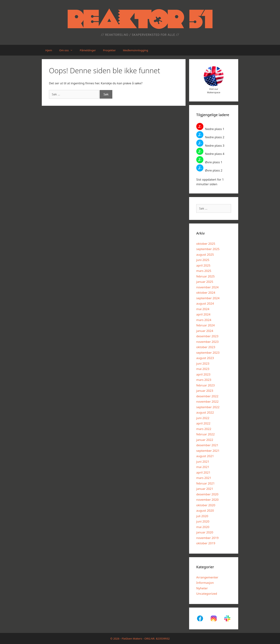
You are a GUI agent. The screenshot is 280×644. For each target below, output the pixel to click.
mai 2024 (203, 309)
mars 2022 (204, 429)
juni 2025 (203, 260)
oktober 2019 (206, 543)
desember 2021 (207, 445)
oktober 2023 (206, 347)
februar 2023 (205, 385)
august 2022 (205, 412)
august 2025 (205, 254)
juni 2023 (203, 363)
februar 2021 (205, 483)
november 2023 (207, 342)
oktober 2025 (206, 244)
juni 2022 (203, 418)
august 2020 (205, 510)
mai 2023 (203, 369)
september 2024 (208, 298)
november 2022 (207, 401)
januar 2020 (205, 532)
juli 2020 (202, 516)
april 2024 (203, 314)
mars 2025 (204, 271)
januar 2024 (205, 331)
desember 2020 (207, 494)
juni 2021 (203, 462)
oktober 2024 (206, 293)
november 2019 (207, 538)
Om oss (68, 50)
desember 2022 (207, 396)
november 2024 (207, 287)
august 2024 (205, 303)
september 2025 (208, 249)
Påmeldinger (88, 50)
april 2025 (203, 265)
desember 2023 (207, 336)
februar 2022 (205, 434)
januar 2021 (205, 489)
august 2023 (205, 358)
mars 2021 (204, 478)
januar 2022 (205, 440)
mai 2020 (203, 527)
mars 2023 (204, 380)
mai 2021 (203, 467)
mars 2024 (204, 320)
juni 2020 (203, 521)
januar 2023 (205, 391)
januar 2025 (205, 282)
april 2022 (203, 423)
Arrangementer (207, 577)
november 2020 (207, 500)
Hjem (49, 50)
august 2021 (205, 456)
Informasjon (205, 583)
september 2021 (208, 451)
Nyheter (202, 588)
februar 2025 (205, 276)
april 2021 (203, 472)
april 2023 (203, 374)
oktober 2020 (206, 505)
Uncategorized (207, 594)
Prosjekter (109, 50)
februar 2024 (205, 325)
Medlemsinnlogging (135, 50)
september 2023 (208, 353)
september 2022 (208, 407)
